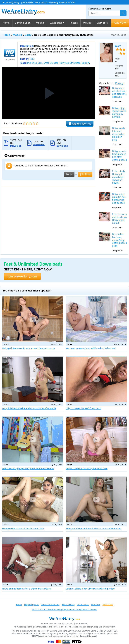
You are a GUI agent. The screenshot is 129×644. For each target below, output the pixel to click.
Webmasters (83, 604)
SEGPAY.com (38, 636)
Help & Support (31, 604)
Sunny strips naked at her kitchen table (23, 529)
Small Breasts (51, 63)
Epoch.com (28, 633)
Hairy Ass (64, 63)
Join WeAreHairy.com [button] (22, 276)
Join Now (85, 174)
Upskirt (85, 63)
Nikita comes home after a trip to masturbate (26, 589)
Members (102, 23)
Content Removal (88, 636)
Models (40, 23)
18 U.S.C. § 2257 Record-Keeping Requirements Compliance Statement (64, 610)
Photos (74, 23)
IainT (32, 59)
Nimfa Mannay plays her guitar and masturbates (28, 468)
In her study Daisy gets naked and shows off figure (119, 177)
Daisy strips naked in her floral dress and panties (119, 199)
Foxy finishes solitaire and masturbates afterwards (29, 408)
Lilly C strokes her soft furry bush (83, 408)
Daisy (28, 35)
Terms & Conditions (50, 604)
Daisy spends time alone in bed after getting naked (120, 156)
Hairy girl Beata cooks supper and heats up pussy (28, 348)
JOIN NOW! (120, 23)
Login (69, 174)
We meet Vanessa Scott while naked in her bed (91, 348)
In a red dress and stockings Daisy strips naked (120, 218)
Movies (87, 23)
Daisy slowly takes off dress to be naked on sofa (119, 134)
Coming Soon (23, 23)
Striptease (75, 63)
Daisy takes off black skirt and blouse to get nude (119, 92)
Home (6, 23)
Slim (40, 63)
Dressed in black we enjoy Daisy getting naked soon (120, 240)
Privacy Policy (68, 604)
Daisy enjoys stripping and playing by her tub (119, 113)
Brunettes (32, 63)
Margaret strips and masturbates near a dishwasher (94, 529)
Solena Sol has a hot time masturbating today (90, 589)
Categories (56, 23)
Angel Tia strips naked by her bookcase (87, 468)
